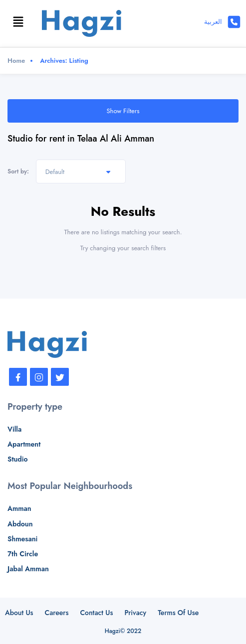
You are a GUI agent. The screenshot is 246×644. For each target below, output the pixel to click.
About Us (19, 613)
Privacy (135, 613)
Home (16, 61)
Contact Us (96, 613)
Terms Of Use (178, 613)
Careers (57, 613)
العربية (213, 22)
